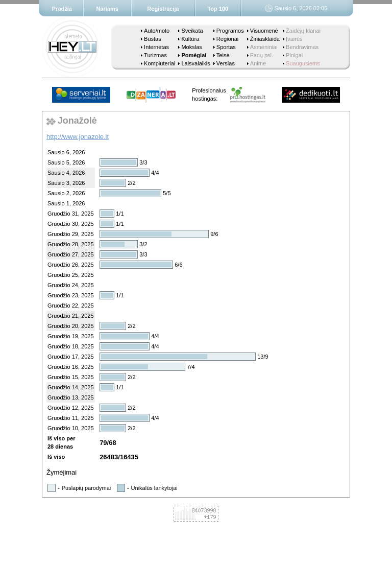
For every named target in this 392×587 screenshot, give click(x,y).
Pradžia (62, 9)
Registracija (163, 9)
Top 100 (218, 9)
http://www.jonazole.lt (78, 137)
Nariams (107, 9)
